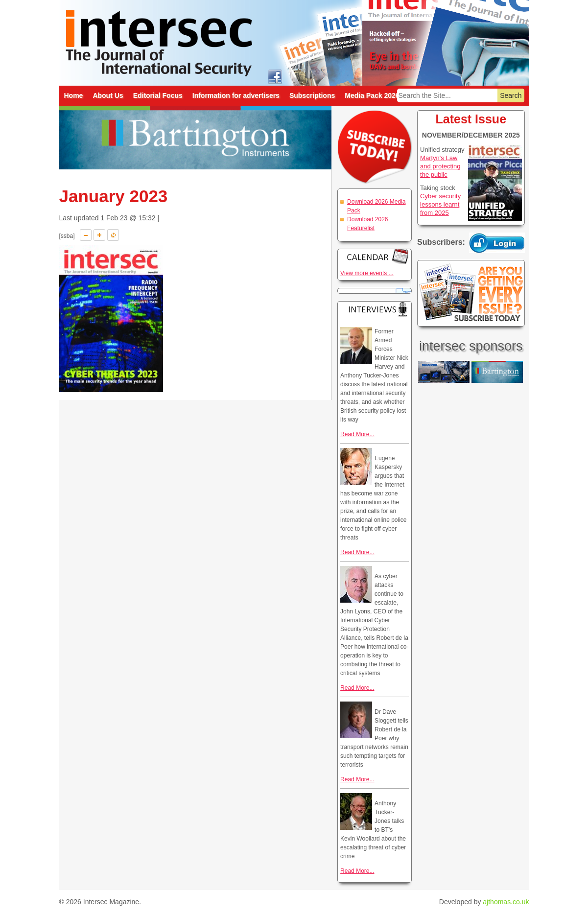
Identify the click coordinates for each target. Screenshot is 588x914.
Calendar (375, 256)
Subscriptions (312, 95)
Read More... (357, 434)
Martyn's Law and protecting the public (440, 166)
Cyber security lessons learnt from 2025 (440, 204)
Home (74, 95)
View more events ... (367, 273)
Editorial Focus (158, 95)
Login (497, 243)
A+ (99, 235)
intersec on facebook (275, 76)
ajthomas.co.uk (506, 902)
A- (86, 235)
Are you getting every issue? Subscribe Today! (471, 293)
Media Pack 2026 (372, 95)
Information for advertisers (236, 95)
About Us (108, 95)
